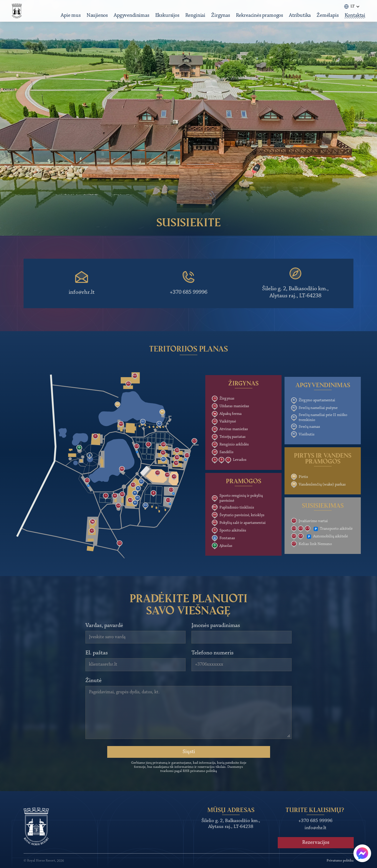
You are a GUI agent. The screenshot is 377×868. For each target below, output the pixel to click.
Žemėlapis (324, 20)
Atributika (296, 20)
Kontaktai (351, 20)
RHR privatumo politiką (200, 771)
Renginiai (192, 20)
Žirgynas (217, 20)
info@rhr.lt (82, 292)
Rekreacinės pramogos (256, 20)
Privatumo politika (340, 861)
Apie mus (67, 20)
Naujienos (94, 20)
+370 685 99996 (188, 292)
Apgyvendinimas (128, 20)
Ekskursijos (164, 20)
